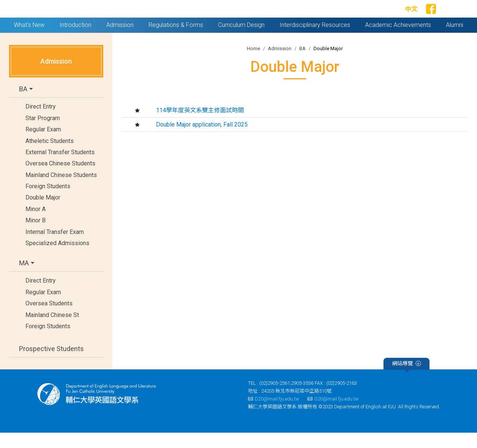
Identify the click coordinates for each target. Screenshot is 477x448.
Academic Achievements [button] (398, 40)
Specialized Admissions (57, 258)
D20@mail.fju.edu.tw (274, 414)
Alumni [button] (455, 40)
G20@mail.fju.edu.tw (333, 414)
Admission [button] (120, 40)
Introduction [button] (75, 40)
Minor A (36, 224)
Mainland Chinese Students (61, 190)
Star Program (43, 133)
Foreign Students (48, 202)
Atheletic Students (50, 156)
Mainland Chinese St (52, 330)
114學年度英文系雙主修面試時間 (200, 126)
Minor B (36, 236)
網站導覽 (406, 380)
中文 (411, 17)
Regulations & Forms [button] (176, 40)
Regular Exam (43, 145)
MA (24, 279)
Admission (280, 64)
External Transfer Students (60, 167)
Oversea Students (49, 319)
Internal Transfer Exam (55, 247)
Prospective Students (51, 364)
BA (23, 105)
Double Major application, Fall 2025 (202, 140)
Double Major (43, 213)
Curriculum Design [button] (241, 40)
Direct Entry (41, 122)
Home (253, 64)
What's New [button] (29, 40)
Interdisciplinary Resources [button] (315, 40)
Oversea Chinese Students (60, 179)
